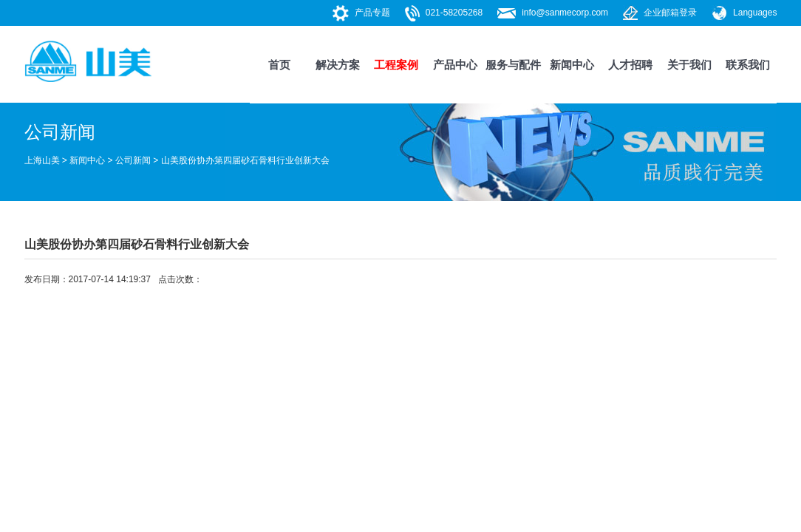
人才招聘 (630, 65)
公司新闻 (133, 160)
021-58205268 (454, 13)
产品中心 (455, 65)
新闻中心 (572, 65)
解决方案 (338, 65)
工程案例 (396, 65)
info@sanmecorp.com (565, 13)
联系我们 (748, 65)
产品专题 (372, 13)
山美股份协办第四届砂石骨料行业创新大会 (245, 160)
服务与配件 (513, 65)
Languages (755, 13)
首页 (279, 65)
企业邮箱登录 (670, 13)
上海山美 (42, 160)
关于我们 (689, 65)
